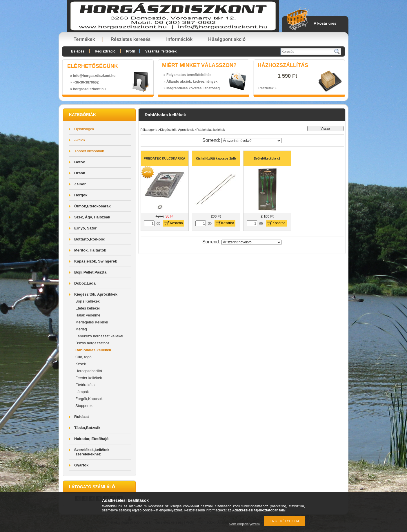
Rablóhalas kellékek (93, 350)
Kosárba (176, 223)
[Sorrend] (251, 141)
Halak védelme (88, 315)
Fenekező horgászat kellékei (99, 336)
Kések (81, 364)
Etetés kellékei (88, 308)
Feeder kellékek (89, 378)
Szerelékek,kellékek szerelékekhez (92, 452)
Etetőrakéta (85, 385)
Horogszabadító (89, 371)
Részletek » (267, 88)
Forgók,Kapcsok (89, 399)
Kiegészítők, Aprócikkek (177, 130)
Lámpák (82, 392)
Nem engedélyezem (244, 524)
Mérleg (81, 329)
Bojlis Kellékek (88, 301)
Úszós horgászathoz (92, 343)
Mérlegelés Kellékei (92, 322)
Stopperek (84, 406)
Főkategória (149, 130)
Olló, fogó (83, 357)
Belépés (78, 51)
